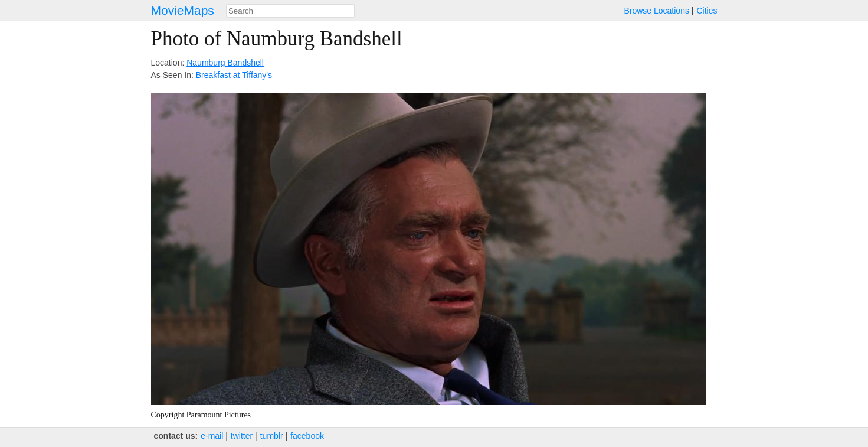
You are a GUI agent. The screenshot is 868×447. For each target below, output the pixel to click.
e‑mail (212, 436)
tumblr (272, 436)
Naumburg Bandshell (225, 63)
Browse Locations (656, 11)
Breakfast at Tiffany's (234, 75)
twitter (242, 436)
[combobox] (290, 11)
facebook (307, 436)
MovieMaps (183, 10)
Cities (707, 11)
